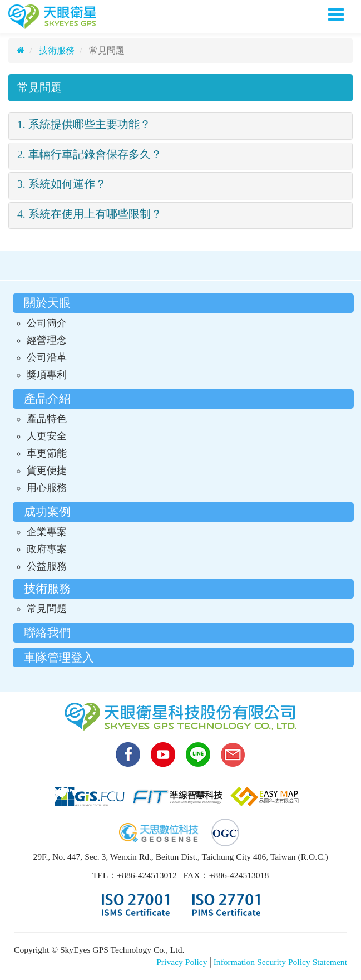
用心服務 (47, 488)
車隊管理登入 (59, 657)
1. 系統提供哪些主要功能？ (84, 124)
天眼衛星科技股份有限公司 (52, 17)
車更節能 (47, 453)
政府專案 (47, 549)
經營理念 (47, 340)
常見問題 (39, 88)
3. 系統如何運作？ (62, 184)
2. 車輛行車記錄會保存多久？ (90, 155)
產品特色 (47, 419)
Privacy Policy (182, 962)
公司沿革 (47, 357)
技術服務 (56, 50)
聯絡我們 (47, 632)
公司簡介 (47, 323)
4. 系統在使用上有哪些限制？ (90, 214)
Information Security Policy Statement (280, 962)
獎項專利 (47, 375)
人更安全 (47, 436)
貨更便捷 (47, 471)
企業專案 (47, 532)
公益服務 (47, 566)
